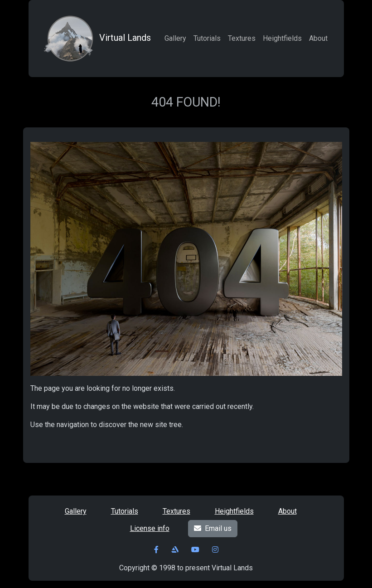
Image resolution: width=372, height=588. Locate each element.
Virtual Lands (96, 39)
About (318, 38)
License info (150, 528)
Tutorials (207, 38)
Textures (242, 38)
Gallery (175, 38)
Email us (213, 528)
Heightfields (282, 38)
